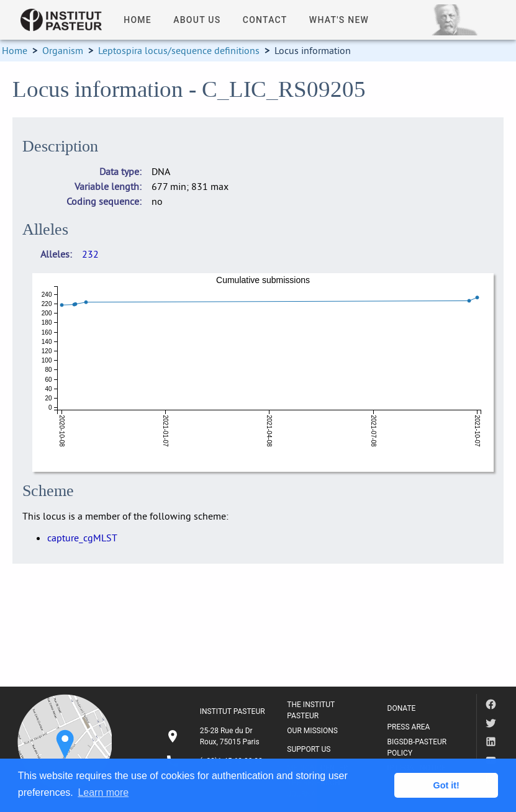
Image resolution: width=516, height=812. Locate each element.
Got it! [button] (446, 785)
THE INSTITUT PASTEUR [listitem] (311, 710)
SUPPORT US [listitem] (309, 749)
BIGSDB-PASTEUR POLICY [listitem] (417, 747)
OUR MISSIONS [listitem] (312, 731)
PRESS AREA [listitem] (409, 727)
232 (90, 254)
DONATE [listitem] (402, 708)
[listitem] (217, 736)
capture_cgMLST (82, 538)
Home (15, 50)
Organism (63, 50)
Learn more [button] (103, 792)
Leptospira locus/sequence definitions (179, 50)
